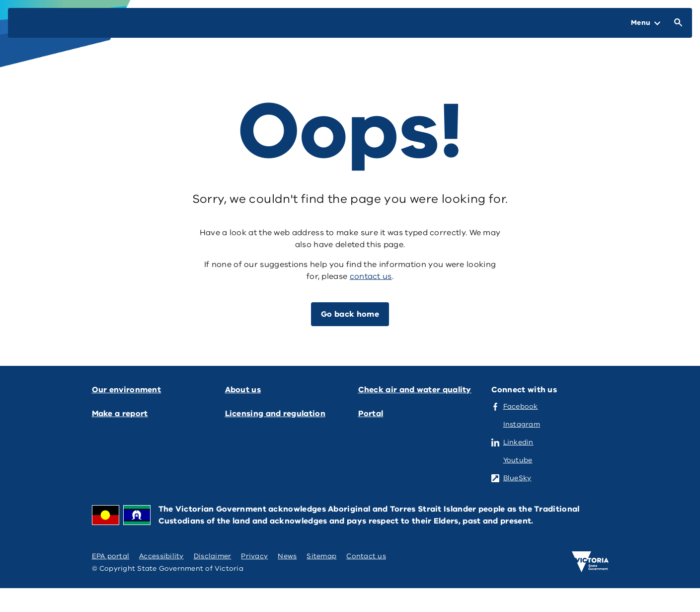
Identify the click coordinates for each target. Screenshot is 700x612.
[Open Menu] (646, 23)
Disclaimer (213, 556)
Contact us (366, 556)
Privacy (254, 556)
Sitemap (321, 556)
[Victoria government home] (590, 562)
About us (243, 390)
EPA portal (111, 556)
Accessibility (161, 556)
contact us (371, 276)
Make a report (120, 414)
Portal (371, 414)
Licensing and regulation (275, 414)
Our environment (127, 390)
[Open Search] (676, 23)
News (287, 556)
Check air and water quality (415, 390)
